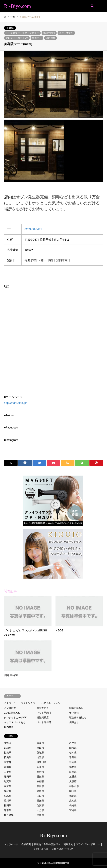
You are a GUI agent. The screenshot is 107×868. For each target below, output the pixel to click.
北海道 (8, 743)
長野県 (10, 28)
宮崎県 (73, 810)
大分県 (40, 810)
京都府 (40, 781)
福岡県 (8, 805)
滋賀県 (8, 781)
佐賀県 (40, 805)
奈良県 (40, 786)
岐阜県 (73, 772)
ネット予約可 (66, 33)
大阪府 (73, 781)
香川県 (8, 801)
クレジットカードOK (17, 38)
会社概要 (26, 844)
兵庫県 (8, 786)
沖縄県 (40, 815)
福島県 (8, 753)
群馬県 (8, 757)
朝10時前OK (76, 708)
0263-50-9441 (33, 229)
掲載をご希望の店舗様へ (47, 844)
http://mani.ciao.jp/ (15, 403)
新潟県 (73, 762)
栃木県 (73, 753)
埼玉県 (40, 757)
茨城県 (40, 753)
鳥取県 (8, 791)
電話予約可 (49, 33)
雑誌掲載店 (43, 718)
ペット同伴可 (44, 722)
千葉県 (73, 757)
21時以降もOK (12, 713)
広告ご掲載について (62, 849)
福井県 (73, 767)
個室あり (37, 38)
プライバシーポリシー (88, 844)
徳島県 (73, 796)
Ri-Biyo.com (53, 835)
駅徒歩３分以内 (78, 718)
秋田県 (40, 748)
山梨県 (8, 772)
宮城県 (8, 748)
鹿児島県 (9, 815)
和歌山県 (74, 786)
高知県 (73, 801)
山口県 (40, 796)
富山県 (8, 767)
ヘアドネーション (51, 703)
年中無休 (74, 713)
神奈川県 (42, 762)
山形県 (73, 748)
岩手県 (73, 743)
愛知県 (40, 777)
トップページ (11, 844)
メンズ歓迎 (10, 708)
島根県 (40, 791)
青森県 (40, 743)
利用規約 (68, 844)
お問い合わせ (41, 849)
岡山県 (73, 791)
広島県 (8, 796)
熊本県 (8, 810)
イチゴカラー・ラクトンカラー (22, 33)
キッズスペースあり (15, 722)
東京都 (8, 762)
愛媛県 (40, 801)
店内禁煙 (51, 38)
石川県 (40, 767)
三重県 (73, 777)
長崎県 (73, 805)
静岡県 (8, 777)
